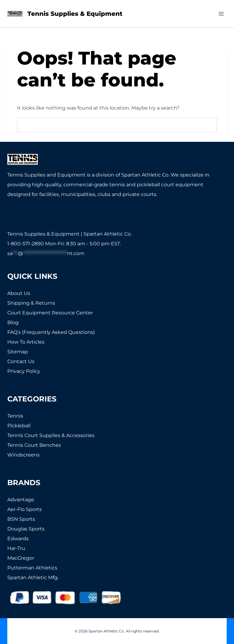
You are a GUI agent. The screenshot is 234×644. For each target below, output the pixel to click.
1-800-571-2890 (26, 244)
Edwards (18, 539)
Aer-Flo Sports (25, 509)
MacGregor (21, 558)
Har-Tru (16, 548)
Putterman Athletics (32, 568)
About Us (19, 293)
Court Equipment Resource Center (50, 313)
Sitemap (18, 352)
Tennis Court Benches (34, 445)
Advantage (21, 500)
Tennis (15, 416)
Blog (13, 322)
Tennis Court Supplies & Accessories (51, 435)
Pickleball (19, 426)
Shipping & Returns (31, 303)
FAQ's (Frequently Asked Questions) (51, 332)
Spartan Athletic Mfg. (33, 577)
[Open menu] (221, 14)
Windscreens (23, 455)
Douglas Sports (26, 529)
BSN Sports (21, 519)
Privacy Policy (24, 371)
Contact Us (21, 361)
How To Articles (26, 342)
